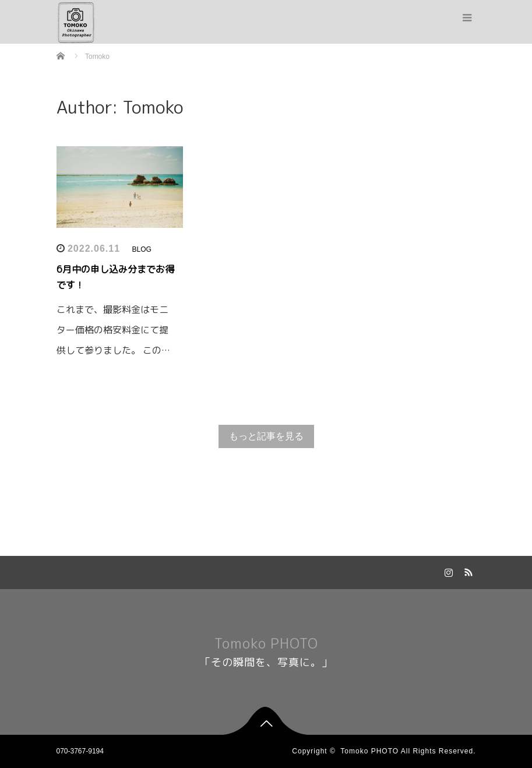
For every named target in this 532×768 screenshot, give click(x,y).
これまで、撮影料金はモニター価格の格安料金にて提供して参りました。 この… (113, 330)
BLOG (141, 249)
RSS (467, 570)
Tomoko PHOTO (266, 643)
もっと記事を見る (266, 436)
